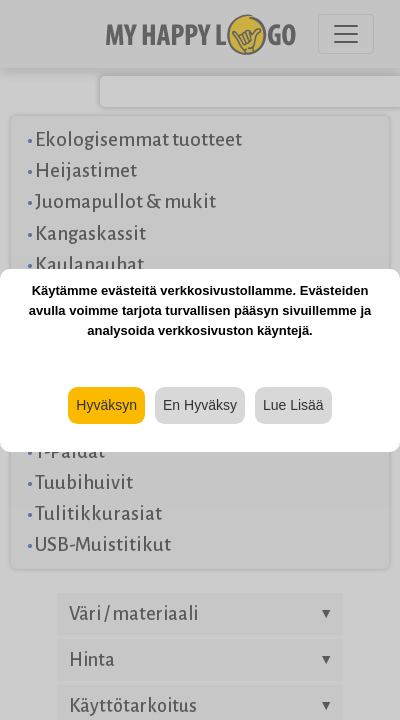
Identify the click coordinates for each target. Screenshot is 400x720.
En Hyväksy (200, 405)
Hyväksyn (106, 405)
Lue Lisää (293, 405)
